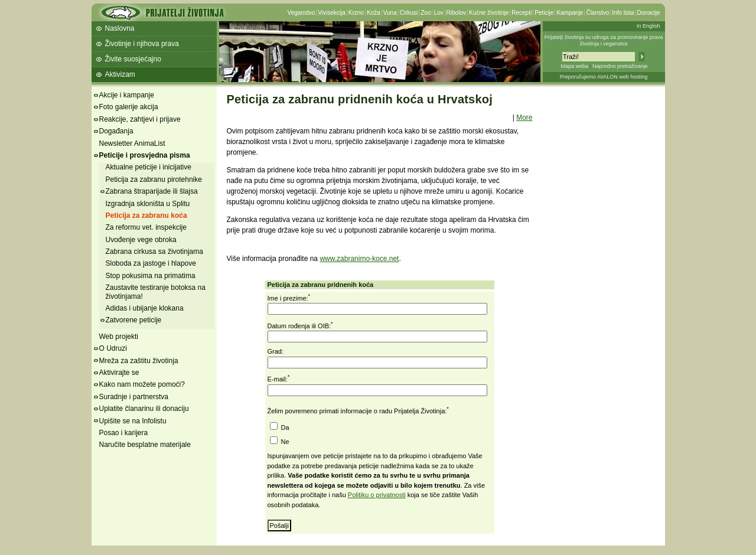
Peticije (544, 13)
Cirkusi (409, 13)
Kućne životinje (489, 13)
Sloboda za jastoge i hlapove (151, 263)
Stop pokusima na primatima (151, 276)
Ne (284, 442)
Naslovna (120, 28)
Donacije (649, 13)
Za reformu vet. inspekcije (146, 227)
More (524, 117)
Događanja (116, 131)
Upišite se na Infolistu (133, 421)
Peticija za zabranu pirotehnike (154, 179)
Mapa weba (574, 66)
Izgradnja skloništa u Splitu (148, 204)
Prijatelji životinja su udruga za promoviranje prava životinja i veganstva (604, 40)
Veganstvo (302, 13)
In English (649, 26)
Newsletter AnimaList (132, 143)
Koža (374, 13)
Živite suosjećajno (133, 59)
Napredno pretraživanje (620, 66)
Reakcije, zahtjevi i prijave (140, 119)
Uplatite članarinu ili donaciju (144, 409)
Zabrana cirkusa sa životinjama (154, 252)
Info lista (623, 13)
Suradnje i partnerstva (134, 397)
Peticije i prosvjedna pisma (145, 155)
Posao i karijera (124, 433)
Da (284, 427)
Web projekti (119, 337)
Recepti (522, 13)
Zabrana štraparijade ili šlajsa (152, 191)
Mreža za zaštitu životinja (139, 361)
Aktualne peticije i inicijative (149, 167)
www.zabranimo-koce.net (359, 259)
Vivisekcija (332, 13)
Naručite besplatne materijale (145, 445)
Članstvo (597, 13)
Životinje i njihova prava (142, 44)
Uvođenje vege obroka (141, 240)
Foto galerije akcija (129, 107)
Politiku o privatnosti (377, 495)
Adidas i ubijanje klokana (145, 308)
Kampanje (570, 13)
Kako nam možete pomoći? (142, 384)
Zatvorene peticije (134, 320)
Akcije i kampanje (127, 95)
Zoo (426, 13)
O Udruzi (113, 348)
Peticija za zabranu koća (146, 216)
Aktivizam (120, 74)
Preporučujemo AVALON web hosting (604, 77)
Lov (438, 13)
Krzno (356, 13)
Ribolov (456, 13)
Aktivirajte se (119, 373)
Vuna (390, 13)
